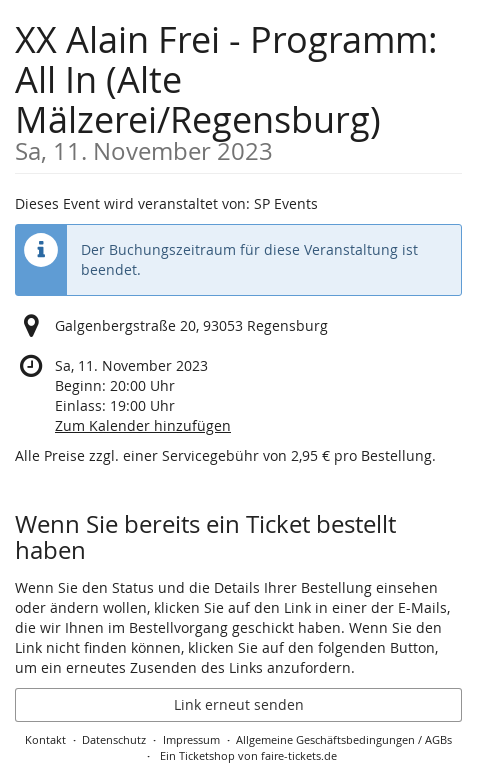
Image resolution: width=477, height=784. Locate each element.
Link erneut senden (239, 704)
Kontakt (45, 739)
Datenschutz (114, 739)
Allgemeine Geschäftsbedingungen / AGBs (344, 739)
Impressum (191, 739)
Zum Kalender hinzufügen (143, 425)
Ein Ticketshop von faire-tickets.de (248, 755)
